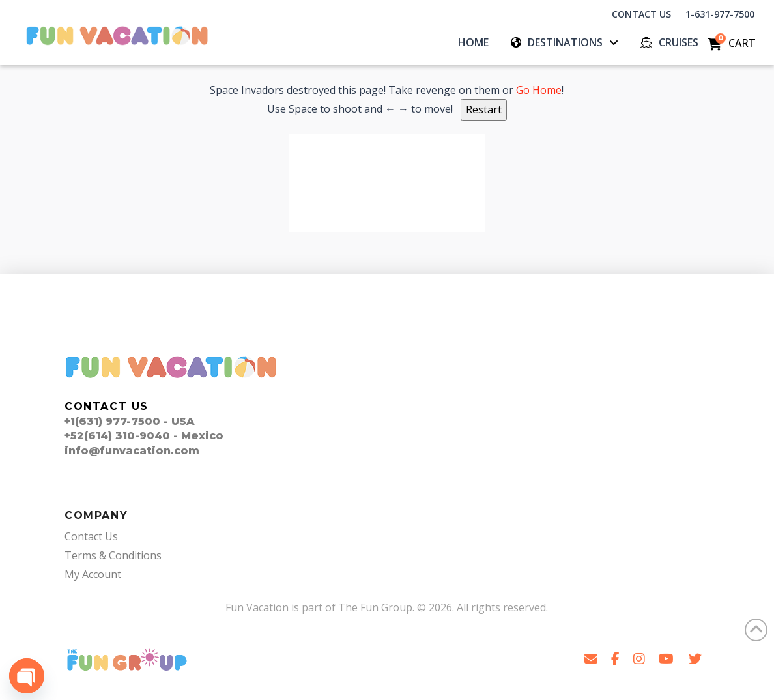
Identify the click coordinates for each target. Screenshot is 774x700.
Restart (484, 109)
